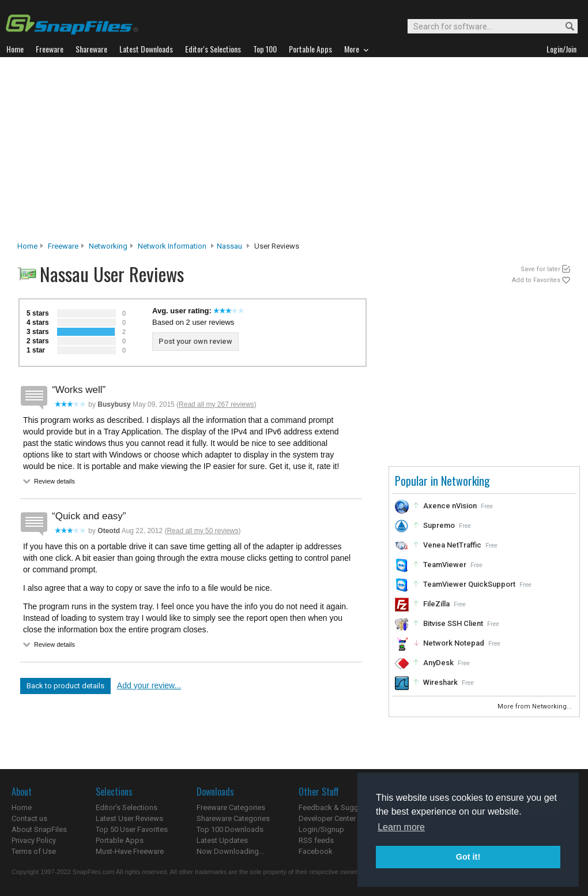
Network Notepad (454, 643)
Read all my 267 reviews (216, 404)
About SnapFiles (39, 829)
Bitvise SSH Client (453, 623)
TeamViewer (445, 565)
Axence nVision (450, 506)
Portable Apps (120, 840)
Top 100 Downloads (230, 829)
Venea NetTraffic (452, 545)
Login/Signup (321, 829)
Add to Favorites (536, 280)
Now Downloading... (230, 851)
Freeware (63, 246)
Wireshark (440, 682)
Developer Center (327, 818)
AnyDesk (438, 663)
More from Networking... (536, 706)
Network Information (172, 246)
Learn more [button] (401, 827)
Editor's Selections (127, 807)
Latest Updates (222, 840)
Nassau (229, 246)
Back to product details (65, 686)
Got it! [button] (468, 857)
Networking (108, 246)
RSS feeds (316, 840)
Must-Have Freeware (130, 851)
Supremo (439, 525)
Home (27, 246)
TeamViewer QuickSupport (469, 584)
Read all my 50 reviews (202, 531)
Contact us (29, 818)
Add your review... (149, 685)
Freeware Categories (231, 807)
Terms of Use (34, 851)
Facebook (316, 851)
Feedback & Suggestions (341, 807)
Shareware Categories (233, 818)
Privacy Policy (34, 840)
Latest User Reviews (129, 818)
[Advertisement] (294, 152)
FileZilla (436, 604)
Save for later (540, 269)
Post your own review (195, 341)
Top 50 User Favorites (132, 829)
